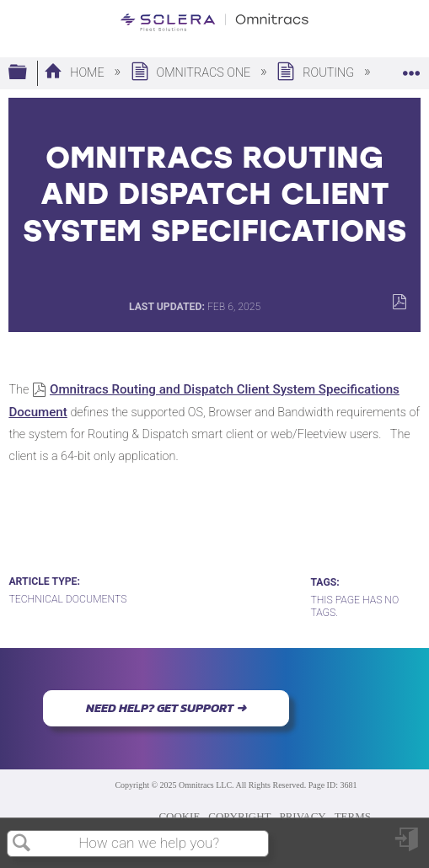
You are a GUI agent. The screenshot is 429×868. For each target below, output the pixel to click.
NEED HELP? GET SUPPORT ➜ (166, 708)
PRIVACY (303, 816)
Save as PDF (399, 302)
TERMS (353, 816)
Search (22, 844)
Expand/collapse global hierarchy (29, 73)
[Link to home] (214, 22)
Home (75, 73)
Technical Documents (67, 599)
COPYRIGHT (239, 816)
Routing (316, 73)
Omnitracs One (192, 73)
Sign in (408, 846)
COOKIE (179, 816)
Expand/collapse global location (411, 68)
